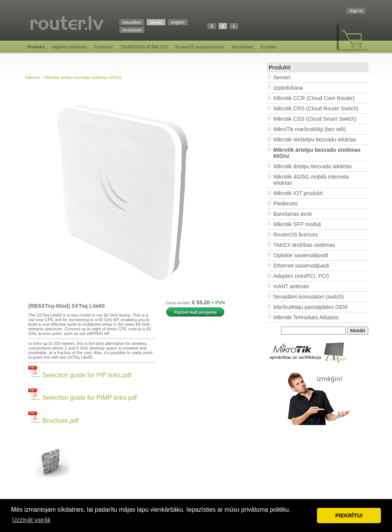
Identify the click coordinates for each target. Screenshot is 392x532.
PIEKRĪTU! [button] (349, 516)
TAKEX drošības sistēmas (304, 245)
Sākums (33, 77)
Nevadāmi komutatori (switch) (309, 297)
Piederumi (285, 204)
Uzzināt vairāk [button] (31, 520)
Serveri (282, 77)
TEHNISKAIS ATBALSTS (144, 47)
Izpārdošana (288, 88)
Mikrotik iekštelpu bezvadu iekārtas (315, 140)
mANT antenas (291, 286)
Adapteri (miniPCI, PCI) (301, 276)
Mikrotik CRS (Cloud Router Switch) (316, 108)
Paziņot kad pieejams (195, 312)
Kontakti (268, 47)
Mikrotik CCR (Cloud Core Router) (314, 98)
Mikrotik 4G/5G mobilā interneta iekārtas (311, 180)
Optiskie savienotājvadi (301, 255)
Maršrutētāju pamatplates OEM (310, 307)
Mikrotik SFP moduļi (297, 224)
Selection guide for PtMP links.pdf (82, 397)
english (178, 22)
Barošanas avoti (292, 214)
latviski (156, 22)
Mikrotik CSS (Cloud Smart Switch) (315, 119)
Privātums (104, 47)
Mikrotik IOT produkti (298, 193)
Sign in (356, 11)
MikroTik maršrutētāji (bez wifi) (310, 129)
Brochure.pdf (53, 420)
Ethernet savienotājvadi (301, 266)
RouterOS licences (296, 235)
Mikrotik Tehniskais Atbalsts (306, 317)
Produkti (36, 47)
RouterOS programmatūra (200, 47)
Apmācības (242, 47)
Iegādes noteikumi (69, 47)
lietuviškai (132, 22)
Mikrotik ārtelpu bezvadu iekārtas (313, 166)
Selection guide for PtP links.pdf (80, 375)
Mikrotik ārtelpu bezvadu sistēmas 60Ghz (83, 77)
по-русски (132, 30)
